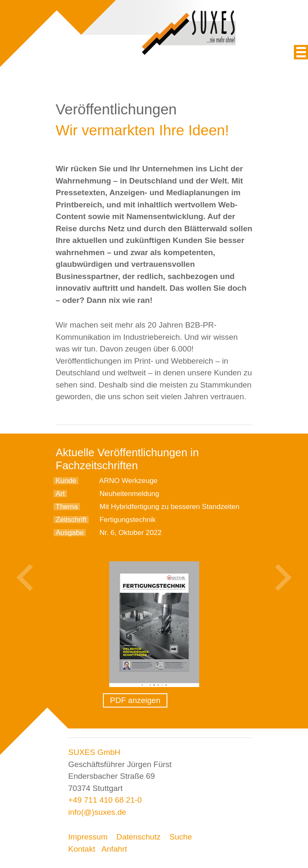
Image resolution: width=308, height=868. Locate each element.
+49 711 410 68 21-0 (105, 800)
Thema (67, 507)
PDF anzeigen (135, 700)
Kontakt (82, 849)
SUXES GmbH (94, 752)
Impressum (88, 837)
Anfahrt (114, 849)
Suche (181, 837)
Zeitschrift (71, 520)
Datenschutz (139, 837)
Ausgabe (70, 533)
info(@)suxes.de (97, 812)
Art (60, 494)
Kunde (66, 481)
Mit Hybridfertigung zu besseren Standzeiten (170, 507)
